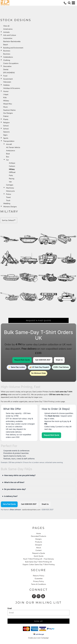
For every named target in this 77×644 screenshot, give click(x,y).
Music (6, 107)
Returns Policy (39, 576)
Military (6, 101)
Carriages (10, 185)
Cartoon (12, 166)
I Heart (6, 95)
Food (5, 76)
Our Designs (8, 113)
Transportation (9, 141)
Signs (5, 135)
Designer (38, 545)
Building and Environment (13, 48)
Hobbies (6, 85)
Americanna (8, 29)
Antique (12, 163)
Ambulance (11, 151)
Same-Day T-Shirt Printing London (48, 401)
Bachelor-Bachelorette (12, 41)
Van (10, 182)
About (38, 548)
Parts (11, 175)
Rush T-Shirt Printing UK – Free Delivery (39, 559)
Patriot (6, 116)
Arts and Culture (10, 35)
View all (6, 26)
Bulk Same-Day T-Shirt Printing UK (38, 562)
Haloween (7, 82)
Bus (8, 157)
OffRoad (12, 172)
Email (10, 608)
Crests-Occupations (11, 63)
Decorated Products (39, 536)
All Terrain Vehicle (13, 147)
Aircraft (9, 144)
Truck (8, 200)
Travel (8, 197)
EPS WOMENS (9, 73)
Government (8, 79)
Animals (6, 32)
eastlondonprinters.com (31, 510)
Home (38, 533)
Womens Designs (10, 207)
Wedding (7, 203)
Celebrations (8, 57)
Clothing (7, 60)
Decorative (7, 66)
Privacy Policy (38, 581)
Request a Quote (39, 553)
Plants (6, 119)
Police (9, 194)
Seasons (6, 132)
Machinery (10, 188)
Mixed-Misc (8, 104)
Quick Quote (39, 556)
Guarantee (39, 579)
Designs (38, 539)
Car (7, 160)
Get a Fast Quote (9, 504)
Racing (12, 179)
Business (7, 51)
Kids (5, 98)
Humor (6, 91)
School (6, 126)
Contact (38, 550)
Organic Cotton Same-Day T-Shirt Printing (39, 565)
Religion (6, 123)
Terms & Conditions (39, 584)
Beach (6, 45)
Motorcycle (10, 191)
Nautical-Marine (9, 110)
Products (39, 542)
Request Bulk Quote (22, 360)
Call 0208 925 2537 (43, 360)
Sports (6, 138)
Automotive (8, 38)
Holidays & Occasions (12, 88)
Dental (6, 69)
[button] (69, 3)
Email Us (59, 360)
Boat (8, 154)
